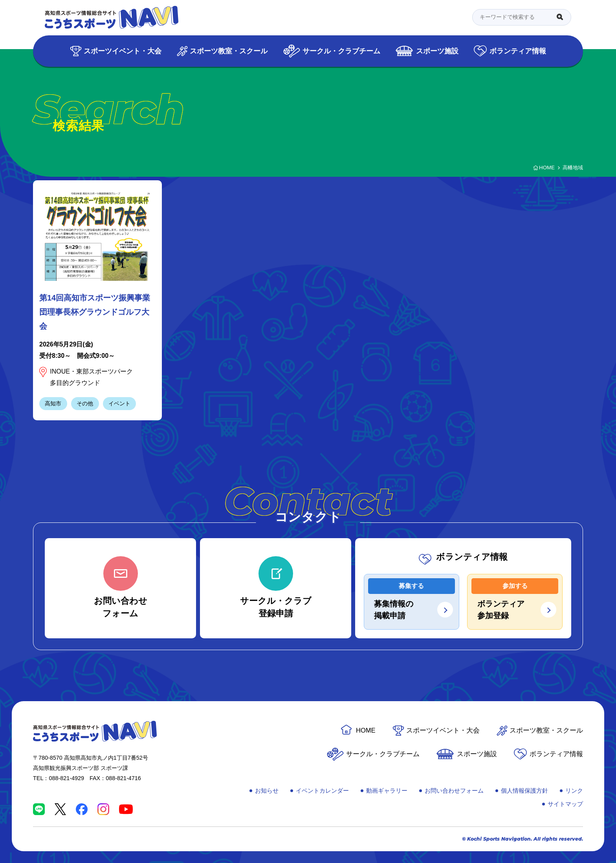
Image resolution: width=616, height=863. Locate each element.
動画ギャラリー (387, 791)
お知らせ (267, 791)
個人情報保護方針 (524, 791)
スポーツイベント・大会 (123, 51)
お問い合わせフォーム (454, 791)
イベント (119, 403)
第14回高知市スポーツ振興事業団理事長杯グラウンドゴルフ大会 (95, 312)
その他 (85, 403)
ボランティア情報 (518, 51)
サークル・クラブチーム (341, 51)
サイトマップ (565, 804)
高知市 (53, 403)
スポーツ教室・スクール (229, 51)
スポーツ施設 (437, 51)
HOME (366, 730)
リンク (574, 791)
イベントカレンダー (322, 791)
